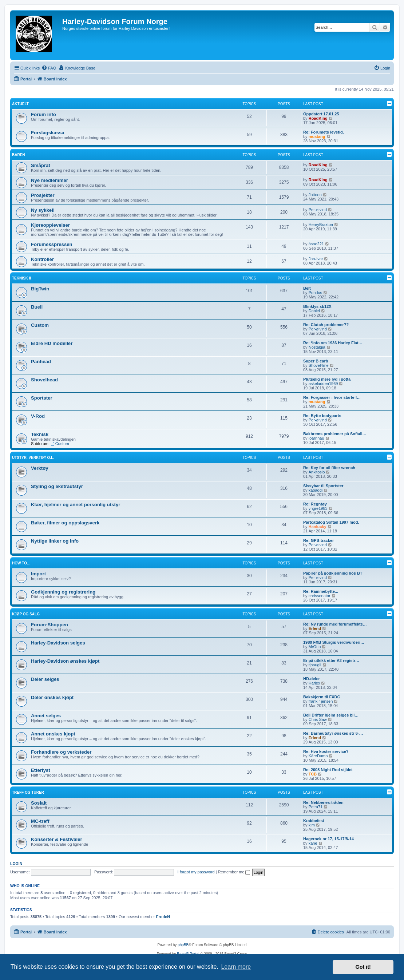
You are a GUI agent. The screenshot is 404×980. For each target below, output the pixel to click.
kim (312, 825)
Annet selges (46, 716)
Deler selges (45, 679)
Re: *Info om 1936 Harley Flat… (333, 343)
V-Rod (38, 416)
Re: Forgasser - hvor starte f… (332, 397)
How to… (21, 563)
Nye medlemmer (49, 180)
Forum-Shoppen (49, 625)
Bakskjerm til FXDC (322, 697)
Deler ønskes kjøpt (52, 697)
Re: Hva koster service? (326, 751)
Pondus (315, 293)
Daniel (314, 311)
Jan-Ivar (316, 259)
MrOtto (315, 647)
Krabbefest (314, 821)
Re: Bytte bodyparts (322, 416)
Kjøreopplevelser (50, 225)
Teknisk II (21, 278)
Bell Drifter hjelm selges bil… (331, 715)
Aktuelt (20, 104)
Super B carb (316, 361)
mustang (317, 136)
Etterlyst (41, 770)
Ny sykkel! (43, 210)
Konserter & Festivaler (57, 839)
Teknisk (40, 434)
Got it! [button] (363, 967)
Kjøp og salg (26, 614)
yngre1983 (318, 508)
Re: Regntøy (315, 504)
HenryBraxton (321, 225)
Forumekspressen (52, 244)
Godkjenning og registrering (63, 592)
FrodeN (163, 917)
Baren (19, 155)
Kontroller (42, 259)
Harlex (314, 683)
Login (16, 864)
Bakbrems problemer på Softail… (335, 434)
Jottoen (315, 195)
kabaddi (316, 490)
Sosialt (39, 803)
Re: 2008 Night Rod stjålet (328, 770)
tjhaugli (315, 665)
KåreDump (318, 756)
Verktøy (40, 468)
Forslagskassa (48, 133)
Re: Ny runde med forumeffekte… (335, 624)
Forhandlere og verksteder (61, 752)
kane (313, 843)
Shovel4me (319, 365)
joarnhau (316, 438)
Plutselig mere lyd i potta (327, 379)
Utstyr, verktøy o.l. (33, 458)
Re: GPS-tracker (318, 540)
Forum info (43, 114)
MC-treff (40, 821)
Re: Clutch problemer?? (326, 325)
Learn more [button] (236, 967)
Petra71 (316, 807)
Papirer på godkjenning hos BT (333, 573)
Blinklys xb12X (317, 306)
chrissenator (320, 596)
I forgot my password (196, 872)
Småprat (41, 165)
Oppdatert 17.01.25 (321, 114)
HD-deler (312, 679)
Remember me (234, 872)
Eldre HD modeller (52, 343)
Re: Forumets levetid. (324, 132)
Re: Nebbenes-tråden (323, 802)
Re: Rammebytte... (321, 591)
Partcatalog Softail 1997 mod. (331, 522)
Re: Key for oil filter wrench (329, 468)
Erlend (315, 628)
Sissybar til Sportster (323, 486)
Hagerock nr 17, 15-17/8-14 (328, 839)
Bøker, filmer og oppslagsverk (65, 523)
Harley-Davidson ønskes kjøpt (65, 661)
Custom (40, 325)
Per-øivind (318, 210)
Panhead (41, 362)
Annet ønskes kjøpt (53, 734)
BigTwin (40, 289)
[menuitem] (49, 68)
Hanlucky (318, 527)
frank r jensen (321, 701)
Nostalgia (317, 347)
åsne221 (316, 244)
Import (38, 574)
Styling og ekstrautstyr (57, 486)
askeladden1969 (323, 384)
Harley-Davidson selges (58, 643)
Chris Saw (318, 719)
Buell (37, 307)
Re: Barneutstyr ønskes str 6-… (333, 733)
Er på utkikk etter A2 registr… (331, 660)
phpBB (183, 945)
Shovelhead (44, 380)
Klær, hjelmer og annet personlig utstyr (76, 505)
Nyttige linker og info (55, 541)
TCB (313, 774)
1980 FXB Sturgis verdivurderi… (334, 642)
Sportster (42, 398)
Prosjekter (43, 195)
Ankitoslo (317, 472)
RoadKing (318, 118)
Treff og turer (28, 792)
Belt (307, 288)
